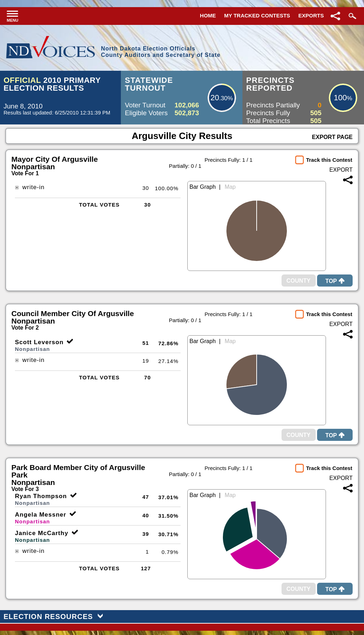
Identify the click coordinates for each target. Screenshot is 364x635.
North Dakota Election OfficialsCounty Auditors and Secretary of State (161, 52)
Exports (311, 15)
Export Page (332, 137)
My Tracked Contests (257, 15)
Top (335, 281)
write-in (30, 187)
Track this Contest (329, 160)
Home (208, 15)
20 (215, 98)
